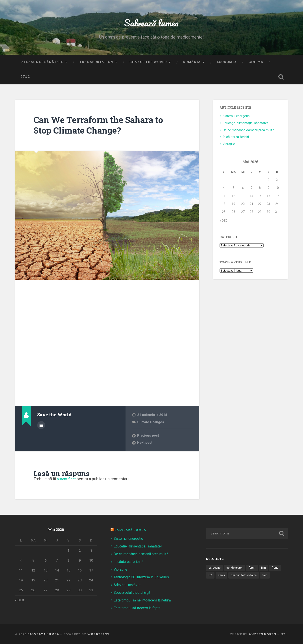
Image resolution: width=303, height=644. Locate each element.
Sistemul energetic (236, 117)
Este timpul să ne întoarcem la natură (144, 600)
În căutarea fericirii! (236, 138)
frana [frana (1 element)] (277, 569)
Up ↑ (284, 634)
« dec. (224, 222)
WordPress (98, 634)
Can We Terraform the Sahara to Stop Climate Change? (102, 126)
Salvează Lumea (131, 531)
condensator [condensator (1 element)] (235, 569)
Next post (145, 444)
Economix (227, 63)
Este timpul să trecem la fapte (138, 608)
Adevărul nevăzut (128, 585)
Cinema (256, 63)
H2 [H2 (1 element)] (210, 577)
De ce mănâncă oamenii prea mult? (248, 131)
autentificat (67, 480)
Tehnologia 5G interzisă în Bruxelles (143, 577)
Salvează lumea (151, 23)
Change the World (148, 63)
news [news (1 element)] (222, 577)
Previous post (148, 437)
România (192, 63)
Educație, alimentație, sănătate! (245, 124)
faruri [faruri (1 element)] (253, 569)
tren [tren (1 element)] (266, 577)
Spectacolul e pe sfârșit (133, 592)
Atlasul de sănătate (42, 63)
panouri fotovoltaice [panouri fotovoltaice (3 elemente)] (244, 577)
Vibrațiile (229, 145)
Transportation (96, 63)
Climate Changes (151, 423)
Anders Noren (262, 634)
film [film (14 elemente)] (265, 569)
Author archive (41, 426)
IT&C (26, 78)
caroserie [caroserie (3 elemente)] (215, 569)
